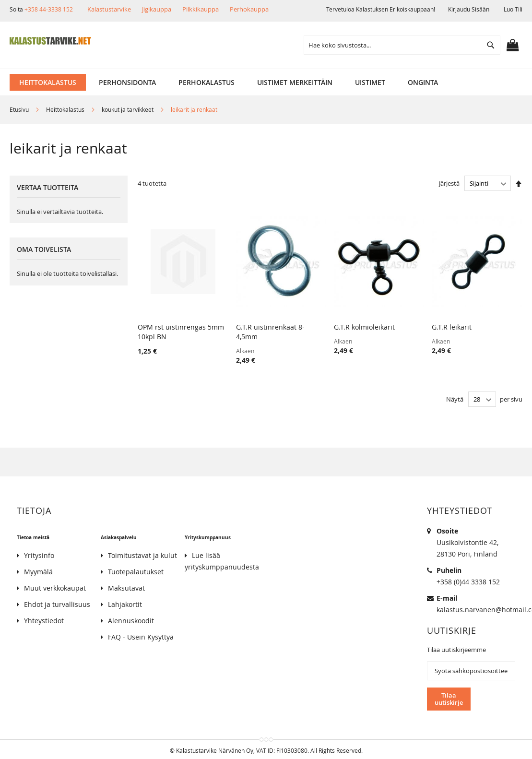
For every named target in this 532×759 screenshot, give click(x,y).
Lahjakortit (125, 604)
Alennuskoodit (131, 621)
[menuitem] (48, 82)
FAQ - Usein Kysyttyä (141, 637)
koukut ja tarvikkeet (128, 109)
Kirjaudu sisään (469, 9)
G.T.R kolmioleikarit (364, 327)
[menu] (266, 82)
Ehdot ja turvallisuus (57, 604)
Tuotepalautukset (136, 572)
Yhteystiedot (44, 621)
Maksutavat (126, 588)
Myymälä (38, 572)
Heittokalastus (66, 109)
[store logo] (50, 41)
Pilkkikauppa (201, 9)
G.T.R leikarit (452, 327)
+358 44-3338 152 (49, 9)
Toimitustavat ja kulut (142, 555)
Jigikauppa (157, 9)
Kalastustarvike (109, 9)
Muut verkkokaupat (55, 588)
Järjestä (449, 183)
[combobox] (402, 45)
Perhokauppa (249, 9)
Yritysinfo (39, 555)
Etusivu (20, 109)
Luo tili (513, 9)
